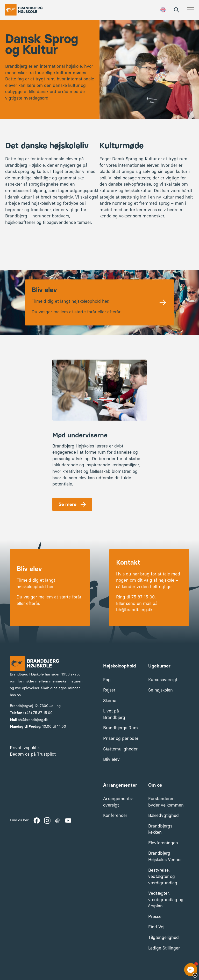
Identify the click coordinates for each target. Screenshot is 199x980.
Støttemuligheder (120, 749)
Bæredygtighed (164, 815)
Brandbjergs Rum (120, 728)
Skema (110, 701)
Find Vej (156, 927)
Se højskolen (161, 690)
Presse (155, 916)
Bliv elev (111, 759)
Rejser (109, 690)
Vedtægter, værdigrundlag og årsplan (166, 899)
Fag (107, 680)
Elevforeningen (163, 843)
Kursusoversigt (163, 680)
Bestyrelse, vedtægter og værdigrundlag (163, 876)
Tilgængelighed (164, 937)
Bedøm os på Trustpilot (33, 754)
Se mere (67, 504)
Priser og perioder (121, 738)
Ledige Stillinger (164, 948)
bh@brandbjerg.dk (33, 720)
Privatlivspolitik (25, 748)
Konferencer (115, 815)
